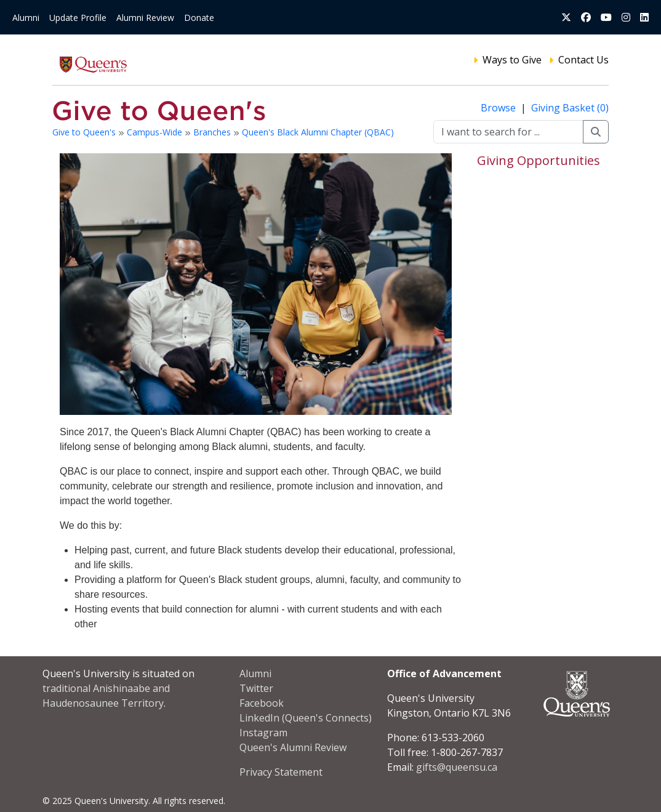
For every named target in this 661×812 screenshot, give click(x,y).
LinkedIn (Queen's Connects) (306, 718)
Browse (499, 108)
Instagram (263, 733)
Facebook (262, 703)
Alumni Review (145, 18)
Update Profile (78, 18)
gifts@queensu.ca (457, 767)
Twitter (256, 688)
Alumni (26, 18)
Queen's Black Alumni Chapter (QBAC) (318, 132)
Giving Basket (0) (570, 108)
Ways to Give (512, 60)
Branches (213, 132)
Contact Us (583, 60)
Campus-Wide (156, 132)
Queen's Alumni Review (293, 747)
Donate (199, 18)
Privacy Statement (281, 772)
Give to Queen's (85, 132)
